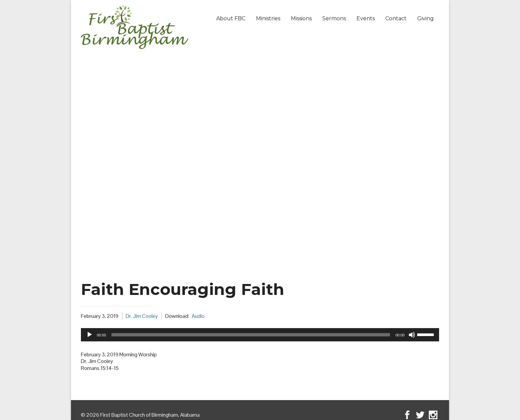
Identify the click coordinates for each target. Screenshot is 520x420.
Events (366, 18)
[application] (260, 335)
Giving (425, 18)
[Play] (90, 335)
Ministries (268, 18)
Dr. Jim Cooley (142, 316)
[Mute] (412, 335)
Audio (198, 316)
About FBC (231, 18)
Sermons (334, 18)
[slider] (251, 335)
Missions (301, 18)
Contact (396, 18)
